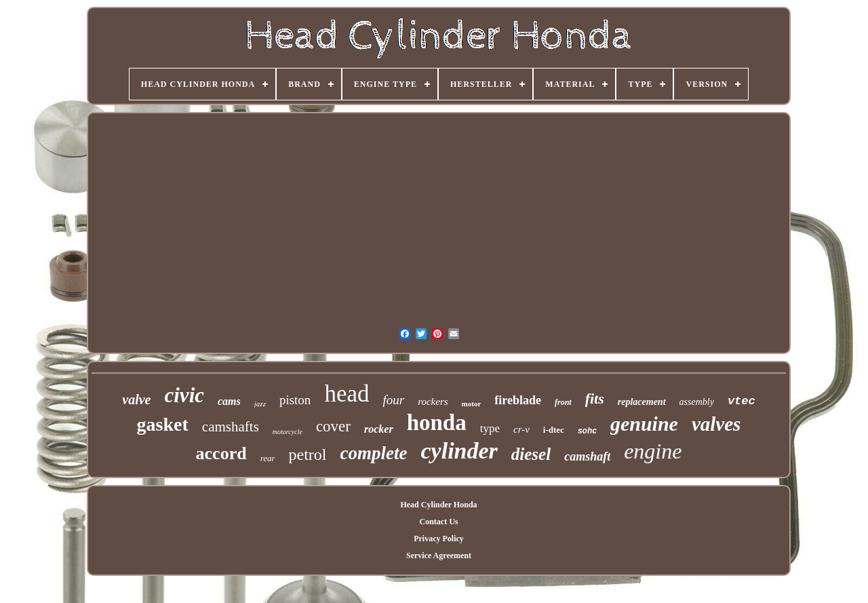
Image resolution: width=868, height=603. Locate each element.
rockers (433, 402)
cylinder (459, 451)
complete (374, 453)
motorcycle (288, 432)
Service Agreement (439, 556)
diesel (531, 454)
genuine (644, 424)
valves (716, 424)
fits (595, 398)
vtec (742, 401)
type (490, 428)
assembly (697, 402)
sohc (587, 431)
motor (472, 404)
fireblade (518, 400)
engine (653, 451)
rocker (379, 429)
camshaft (587, 456)
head (347, 394)
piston (295, 400)
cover (333, 426)
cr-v (521, 429)
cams (229, 401)
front (563, 402)
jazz (260, 404)
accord (221, 453)
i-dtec (554, 430)
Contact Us (438, 522)
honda (437, 423)
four (393, 400)
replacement (642, 402)
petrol (308, 454)
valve (136, 400)
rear (268, 458)
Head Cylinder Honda (438, 505)
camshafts (231, 427)
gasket (163, 424)
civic (185, 395)
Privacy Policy (439, 539)
